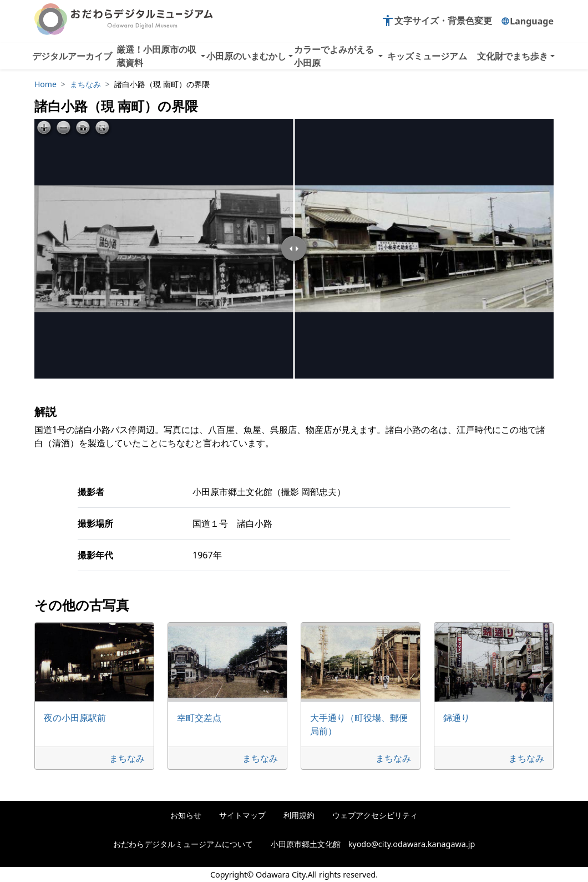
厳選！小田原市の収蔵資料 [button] (156, 56)
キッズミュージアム (427, 56)
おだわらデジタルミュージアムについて (183, 844)
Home (45, 84)
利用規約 (299, 815)
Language (527, 21)
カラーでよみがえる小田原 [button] (334, 56)
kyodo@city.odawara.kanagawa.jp (412, 844)
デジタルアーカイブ (72, 56)
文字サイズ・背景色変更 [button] (437, 21)
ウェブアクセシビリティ (375, 815)
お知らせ (186, 815)
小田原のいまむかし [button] (246, 56)
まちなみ (85, 84)
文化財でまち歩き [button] (513, 56)
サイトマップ (242, 815)
